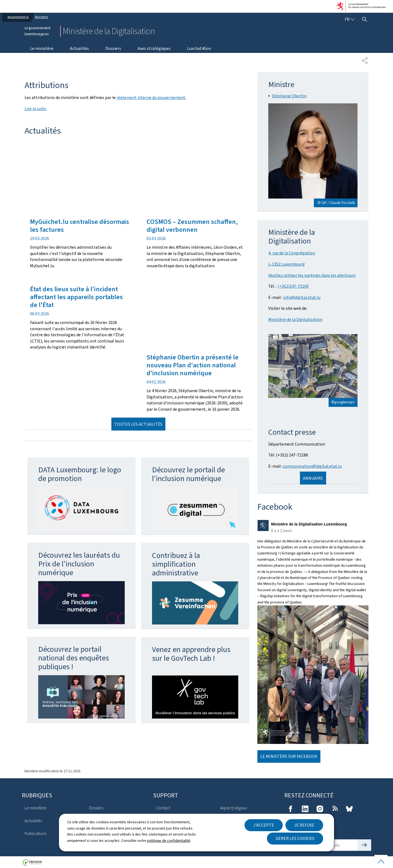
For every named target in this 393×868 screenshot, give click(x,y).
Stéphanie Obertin (289, 96)
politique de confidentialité (169, 840)
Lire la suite (36, 109)
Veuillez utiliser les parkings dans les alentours (312, 275)
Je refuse (304, 825)
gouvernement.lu (18, 17)
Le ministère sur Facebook (289, 756)
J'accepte (264, 825)
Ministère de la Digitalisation (295, 319)
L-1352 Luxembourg (287, 264)
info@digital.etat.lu (302, 297)
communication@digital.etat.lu (312, 466)
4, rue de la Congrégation (292, 253)
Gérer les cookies (295, 838)
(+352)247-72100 (293, 286)
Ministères (41, 17)
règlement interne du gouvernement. (151, 97)
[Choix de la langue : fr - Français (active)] (350, 19)
